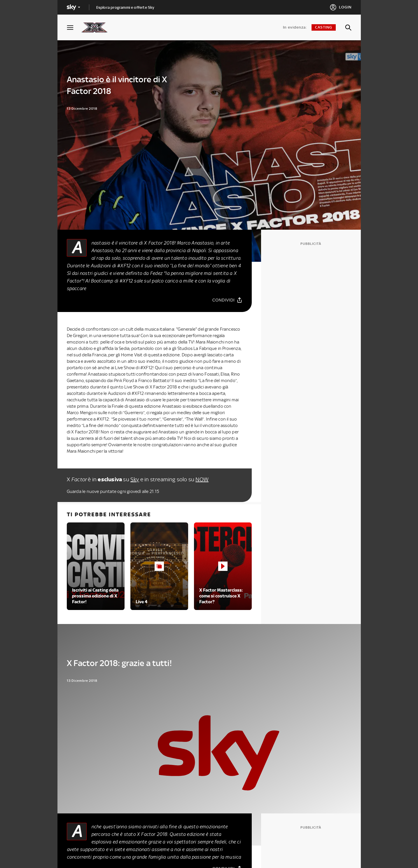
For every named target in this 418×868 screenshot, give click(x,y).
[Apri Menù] (74, 28)
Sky (135, 479)
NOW (202, 479)
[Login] (341, 7)
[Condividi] (227, 300)
